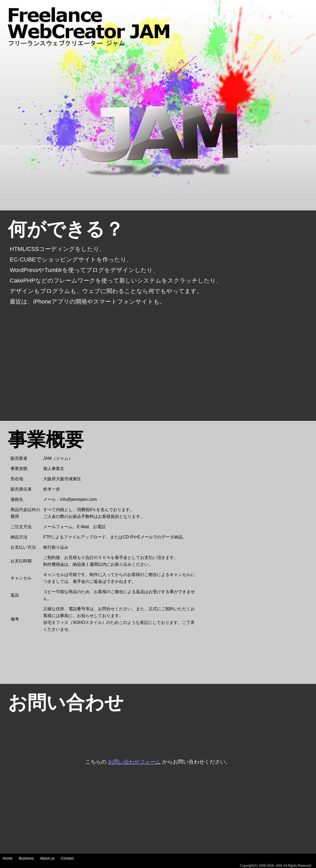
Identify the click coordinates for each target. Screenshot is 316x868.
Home (8, 858)
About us (47, 858)
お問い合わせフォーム (134, 762)
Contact (67, 858)
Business (26, 858)
